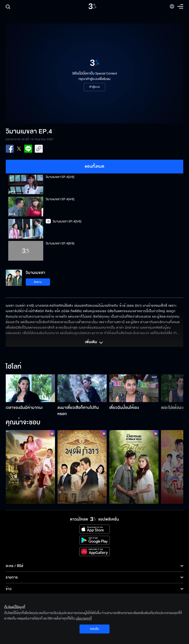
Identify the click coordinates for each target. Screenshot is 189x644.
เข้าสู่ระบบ (94, 87)
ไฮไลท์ (14, 367)
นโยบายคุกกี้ (84, 619)
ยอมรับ (94, 629)
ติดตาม (38, 282)
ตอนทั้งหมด (95, 166)
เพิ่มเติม (94, 343)
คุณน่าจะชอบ (23, 423)
